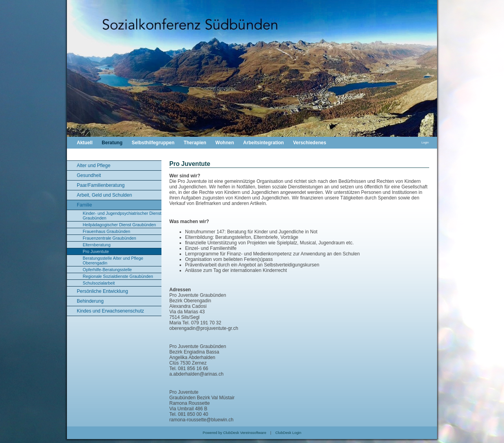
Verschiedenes (309, 143)
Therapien (195, 143)
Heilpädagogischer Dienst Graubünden (119, 225)
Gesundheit (89, 175)
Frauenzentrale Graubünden (109, 238)
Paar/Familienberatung (101, 185)
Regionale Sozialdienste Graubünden (118, 276)
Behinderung (90, 301)
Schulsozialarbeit (99, 283)
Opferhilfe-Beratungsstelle (107, 270)
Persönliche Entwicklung (102, 291)
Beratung (112, 143)
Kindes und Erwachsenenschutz (110, 311)
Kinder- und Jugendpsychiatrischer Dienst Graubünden (122, 216)
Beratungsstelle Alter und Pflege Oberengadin (113, 261)
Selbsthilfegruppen (153, 143)
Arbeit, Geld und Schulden (104, 195)
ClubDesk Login (288, 433)
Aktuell (85, 143)
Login (425, 142)
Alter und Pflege (94, 166)
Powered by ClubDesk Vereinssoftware (234, 433)
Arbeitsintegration (264, 143)
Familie (84, 205)
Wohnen (225, 143)
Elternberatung (97, 245)
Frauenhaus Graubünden (107, 231)
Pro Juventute (96, 251)
